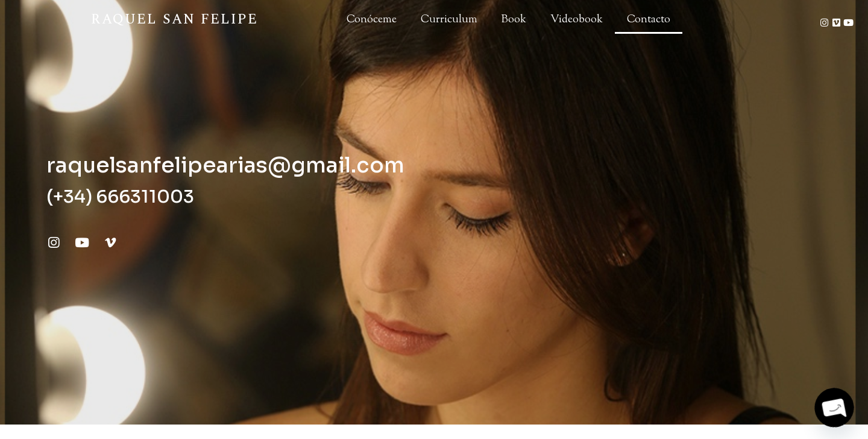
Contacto (649, 20)
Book (514, 20)
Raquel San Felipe (174, 20)
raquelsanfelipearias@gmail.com (225, 165)
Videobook (577, 20)
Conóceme (372, 20)
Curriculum (449, 20)
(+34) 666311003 (120, 197)
